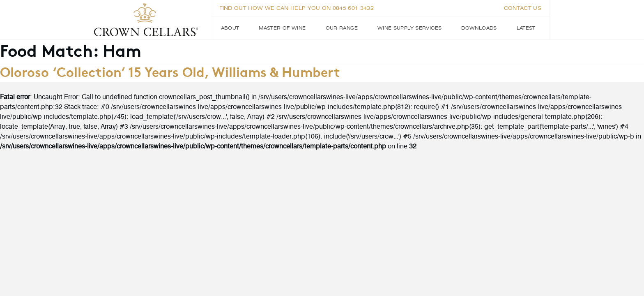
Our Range (342, 28)
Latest (526, 28)
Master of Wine (282, 28)
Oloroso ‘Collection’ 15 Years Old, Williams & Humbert (170, 71)
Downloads (479, 28)
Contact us (523, 8)
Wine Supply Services (409, 28)
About (230, 28)
